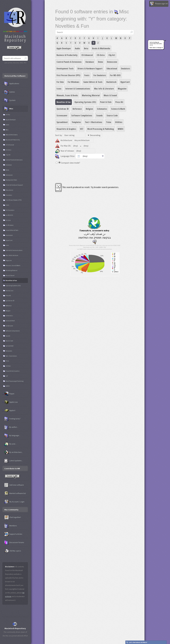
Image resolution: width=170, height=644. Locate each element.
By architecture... (14, 452)
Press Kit (119, 102)
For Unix (60, 82)
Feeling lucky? (12, 419)
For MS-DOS (115, 75)
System (10, 100)
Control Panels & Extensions (69, 62)
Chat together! (13, 517)
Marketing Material (91, 95)
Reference (77, 109)
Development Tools (65, 69)
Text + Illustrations (94, 122)
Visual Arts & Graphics (66, 129)
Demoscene (112, 62)
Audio (77, 48)
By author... (11, 427)
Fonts (87, 75)
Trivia (109, 122)
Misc (9, 109)
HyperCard (125, 82)
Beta (86, 48)
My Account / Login (14, 502)
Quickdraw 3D (63, 109)
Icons (59, 89)
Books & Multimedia (101, 48)
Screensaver (62, 115)
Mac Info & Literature (104, 89)
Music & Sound (110, 95)
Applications (12, 84)
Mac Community (11, 510)
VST (82, 129)
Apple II (10, 410)
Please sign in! (159, 4)
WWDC (121, 129)
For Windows (74, 82)
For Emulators (100, 75)
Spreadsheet (62, 122)
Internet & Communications (78, 89)
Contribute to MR (12, 468)
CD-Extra (101, 55)
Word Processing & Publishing (101, 129)
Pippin (9, 394)
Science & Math (118, 109)
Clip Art (112, 55)
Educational (112, 69)
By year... (10, 444)
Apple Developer (64, 48)
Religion (89, 109)
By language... (12, 435)
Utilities (119, 122)
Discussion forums (14, 542)
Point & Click (106, 102)
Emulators (126, 69)
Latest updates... (14, 461)
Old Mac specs (13, 551)
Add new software (14, 485)
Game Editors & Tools (93, 82)
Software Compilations (82, 115)
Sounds (99, 115)
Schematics (102, 109)
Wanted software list (15, 493)
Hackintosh (111, 82)
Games (10, 92)
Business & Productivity (67, 55)
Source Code (112, 115)
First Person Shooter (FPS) (68, 75)
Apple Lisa (11, 402)
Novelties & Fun (64, 102)
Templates (76, 122)
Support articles (13, 534)
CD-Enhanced (87, 55)
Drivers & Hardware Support (90, 69)
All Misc (8, 115)
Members (11, 526)
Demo (101, 62)
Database (90, 62)
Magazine (122, 89)
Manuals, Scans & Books (67, 95)
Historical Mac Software (15, 76)
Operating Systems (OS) (85, 102)
